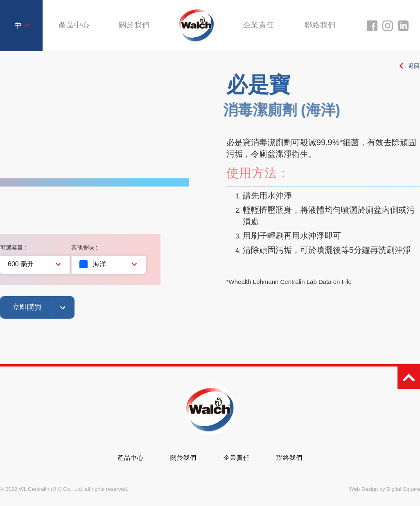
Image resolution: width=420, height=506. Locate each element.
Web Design (364, 489)
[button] (22, 26)
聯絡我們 (323, 25)
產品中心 (131, 458)
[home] (196, 25)
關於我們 (133, 25)
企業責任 (260, 25)
